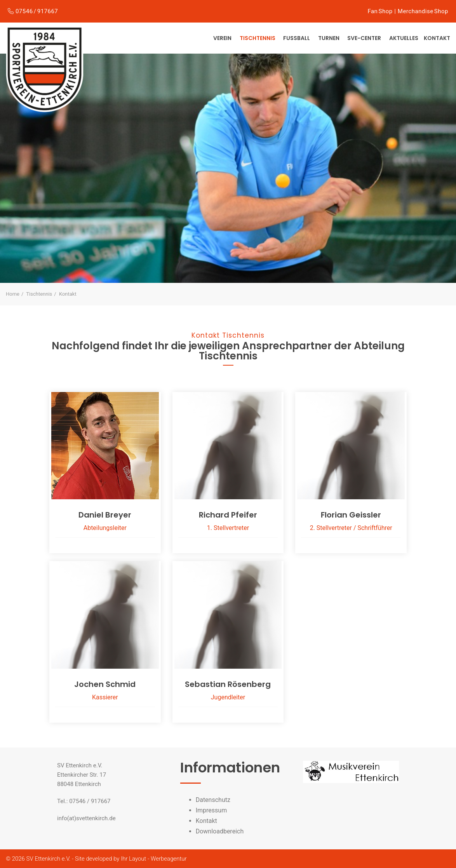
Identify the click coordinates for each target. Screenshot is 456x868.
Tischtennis (258, 38)
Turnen (329, 38)
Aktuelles (404, 38)
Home (13, 294)
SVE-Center (365, 38)
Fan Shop (380, 11)
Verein (223, 38)
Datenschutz (213, 800)
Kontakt (437, 38)
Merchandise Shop (423, 11)
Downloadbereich (220, 831)
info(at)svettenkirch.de (86, 818)
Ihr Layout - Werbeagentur (154, 859)
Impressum (211, 810)
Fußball (297, 38)
